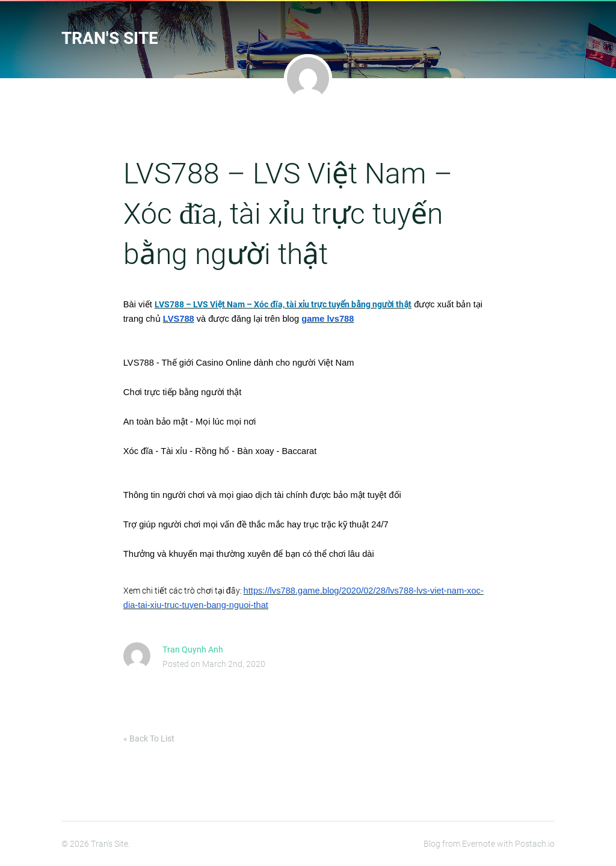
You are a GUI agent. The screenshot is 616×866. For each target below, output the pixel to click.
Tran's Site (110, 38)
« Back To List (149, 739)
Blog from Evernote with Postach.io (489, 844)
